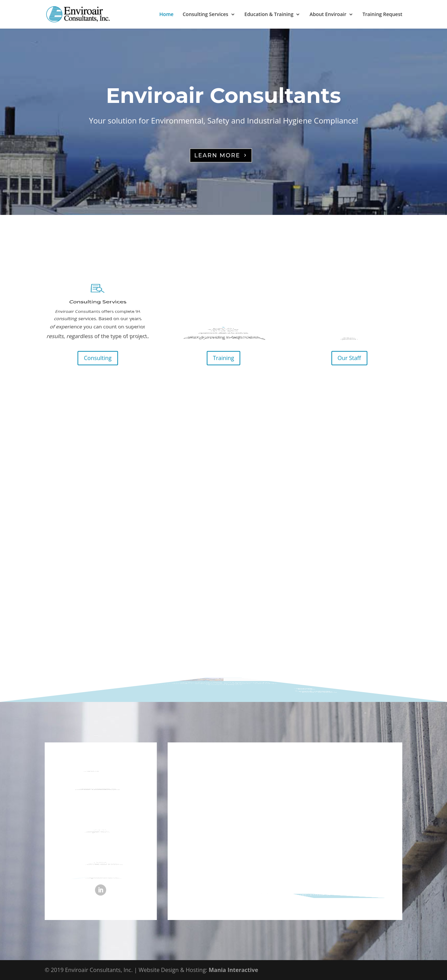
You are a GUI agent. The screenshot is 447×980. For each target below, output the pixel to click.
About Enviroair (328, 15)
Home (166, 15)
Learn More (217, 155)
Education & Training (269, 15)
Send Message (347, 891)
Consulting (98, 358)
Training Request (382, 15)
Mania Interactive (233, 970)
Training (224, 358)
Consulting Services (206, 15)
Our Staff (349, 358)
